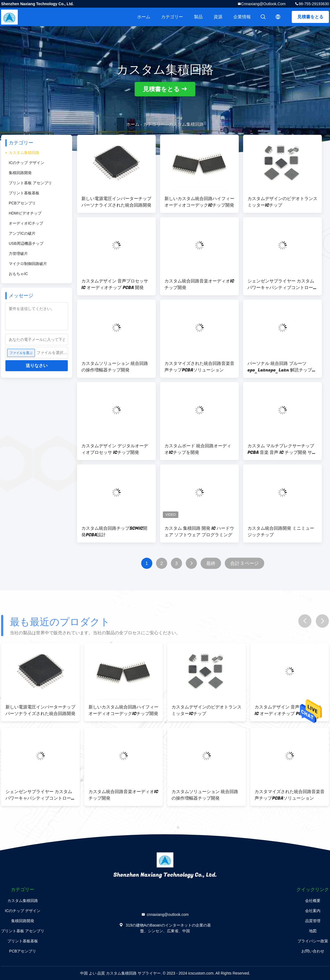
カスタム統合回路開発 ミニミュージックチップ (281, 532)
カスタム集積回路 (24, 153)
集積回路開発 (20, 173)
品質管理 (313, 921)
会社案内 (313, 911)
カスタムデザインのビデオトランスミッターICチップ (282, 202)
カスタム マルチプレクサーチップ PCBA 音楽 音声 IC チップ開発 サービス (282, 449)
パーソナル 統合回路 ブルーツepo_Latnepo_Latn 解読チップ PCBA (280, 367)
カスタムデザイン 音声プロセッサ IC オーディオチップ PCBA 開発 (115, 284)
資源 (218, 17)
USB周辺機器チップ (26, 243)
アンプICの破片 (22, 233)
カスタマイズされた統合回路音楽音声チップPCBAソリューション (199, 367)
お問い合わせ (313, 951)
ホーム (144, 17)
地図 (313, 931)
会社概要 (313, 901)
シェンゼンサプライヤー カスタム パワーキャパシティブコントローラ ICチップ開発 (282, 284)
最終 (211, 563)
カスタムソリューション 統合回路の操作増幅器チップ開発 (115, 367)
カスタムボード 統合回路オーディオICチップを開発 (198, 449)
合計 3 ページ (244, 563)
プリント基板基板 (24, 193)
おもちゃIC (18, 274)
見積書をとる (310, 17)
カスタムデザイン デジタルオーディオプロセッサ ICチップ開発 (115, 449)
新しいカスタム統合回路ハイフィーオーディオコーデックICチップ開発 (199, 202)
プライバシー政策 (313, 941)
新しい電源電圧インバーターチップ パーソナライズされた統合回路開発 (116, 202)
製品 (198, 17)
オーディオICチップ (26, 223)
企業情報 (242, 17)
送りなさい (37, 366)
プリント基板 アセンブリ (30, 183)
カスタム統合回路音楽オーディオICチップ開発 (199, 284)
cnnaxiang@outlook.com (263, 4)
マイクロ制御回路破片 (28, 264)
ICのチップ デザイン (26, 163)
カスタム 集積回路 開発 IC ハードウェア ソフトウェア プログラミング (199, 532)
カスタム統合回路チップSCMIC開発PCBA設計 (114, 532)
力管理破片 (18, 254)
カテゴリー (172, 17)
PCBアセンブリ (22, 203)
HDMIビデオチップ (25, 213)
